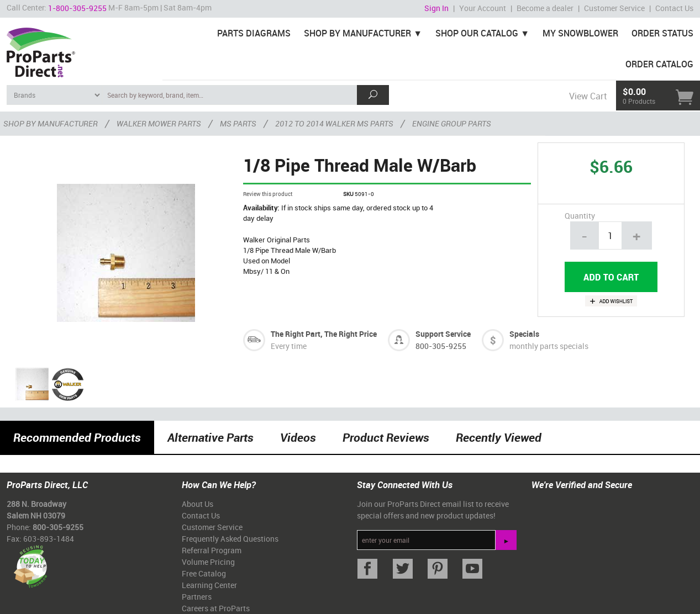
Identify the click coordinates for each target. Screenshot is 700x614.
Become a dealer (545, 8)
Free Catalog (204, 573)
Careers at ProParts (216, 608)
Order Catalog (659, 64)
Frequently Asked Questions (230, 539)
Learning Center (209, 585)
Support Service (443, 334)
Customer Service (614, 8)
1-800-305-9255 (77, 8)
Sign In (436, 8)
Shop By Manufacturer (357, 33)
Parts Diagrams (254, 33)
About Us (198, 504)
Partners (197, 597)
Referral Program (212, 550)
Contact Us (674, 8)
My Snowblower (580, 33)
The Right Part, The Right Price (324, 334)
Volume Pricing (208, 562)
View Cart (588, 96)
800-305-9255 (441, 346)
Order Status (662, 33)
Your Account (483, 8)
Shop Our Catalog (477, 33)
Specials (524, 334)
